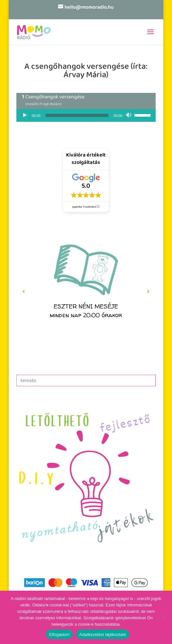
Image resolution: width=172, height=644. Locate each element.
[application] (86, 115)
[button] (86, 291)
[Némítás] (129, 115)
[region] (86, 291)
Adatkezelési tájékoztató (103, 635)
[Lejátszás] (25, 115)
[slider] (77, 115)
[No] (164, 617)
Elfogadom (59, 635)
